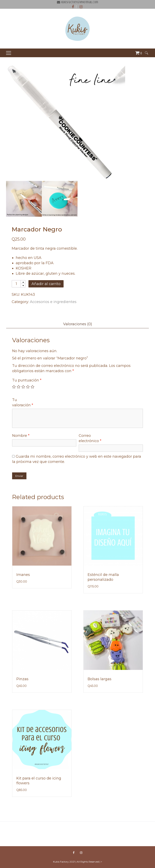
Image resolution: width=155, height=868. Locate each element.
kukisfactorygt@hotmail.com (80, 2)
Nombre (21, 436)
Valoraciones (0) (78, 324)
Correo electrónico (90, 438)
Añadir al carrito (46, 284)
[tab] (77, 324)
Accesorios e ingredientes (53, 302)
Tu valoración (23, 402)
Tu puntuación (27, 380)
